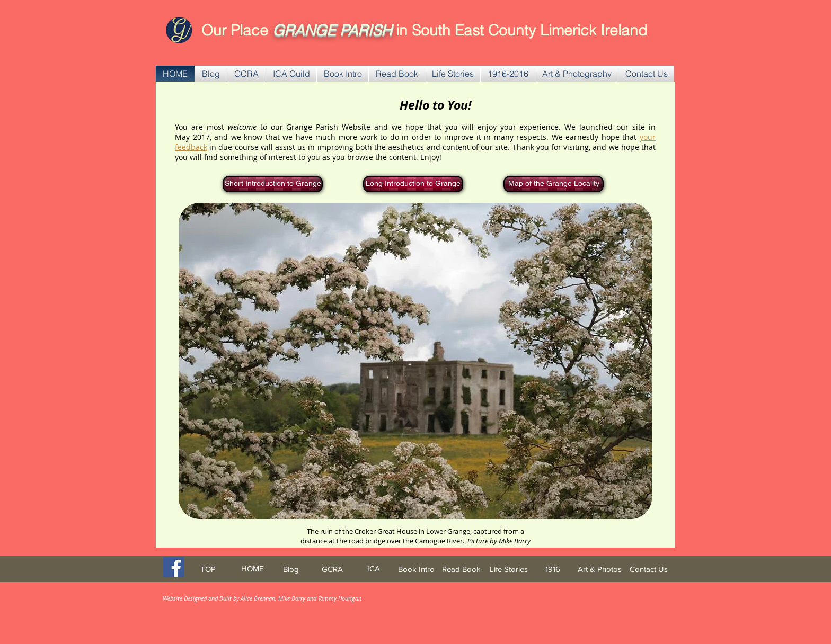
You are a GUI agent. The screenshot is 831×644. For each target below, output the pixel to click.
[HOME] (252, 569)
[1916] (553, 569)
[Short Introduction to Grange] (273, 184)
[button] (246, 74)
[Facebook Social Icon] (174, 567)
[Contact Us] (649, 569)
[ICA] (374, 569)
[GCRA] (332, 569)
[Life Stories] (509, 569)
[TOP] (208, 569)
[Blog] (291, 569)
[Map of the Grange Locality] (554, 184)
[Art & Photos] (600, 569)
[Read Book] (461, 569)
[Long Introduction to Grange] (413, 184)
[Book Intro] (416, 569)
